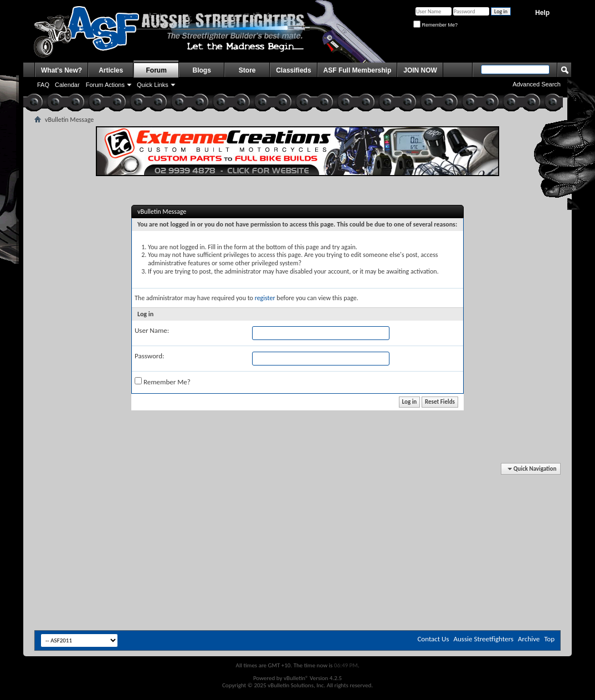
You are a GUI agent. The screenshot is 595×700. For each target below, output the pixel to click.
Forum (157, 70)
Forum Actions (105, 85)
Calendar (67, 85)
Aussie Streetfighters (484, 639)
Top (549, 639)
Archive (529, 639)
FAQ (43, 85)
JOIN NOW (420, 70)
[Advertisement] (297, 497)
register (265, 298)
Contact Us (433, 639)
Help (542, 13)
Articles (111, 70)
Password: (149, 356)
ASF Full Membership (358, 70)
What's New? (61, 70)
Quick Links (153, 85)
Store (247, 70)
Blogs (202, 70)
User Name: (152, 330)
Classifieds (293, 70)
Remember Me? (435, 25)
